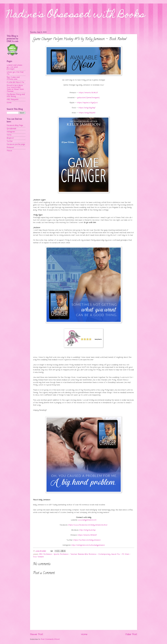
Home (84, 634)
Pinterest (10, 148)
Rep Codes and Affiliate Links (13, 78)
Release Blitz (83, 554)
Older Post (131, 634)
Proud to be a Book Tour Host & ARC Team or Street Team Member (15, 88)
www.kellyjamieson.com (87, 520)
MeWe (9, 151)
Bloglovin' (10, 138)
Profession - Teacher (68, 554)
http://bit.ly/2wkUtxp (87, 530)
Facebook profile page (16, 144)
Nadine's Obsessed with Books (76, 15)
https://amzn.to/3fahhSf (87, 535)
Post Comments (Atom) (50, 639)
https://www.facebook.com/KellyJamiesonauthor (88, 525)
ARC (41, 554)
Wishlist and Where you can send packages (14, 67)
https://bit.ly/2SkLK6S (87, 113)
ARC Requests (13, 100)
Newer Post (37, 634)
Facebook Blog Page (15, 125)
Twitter (10, 141)
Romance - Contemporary (100, 554)
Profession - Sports (51, 554)
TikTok (9, 135)
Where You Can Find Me (15, 73)
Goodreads (11, 129)
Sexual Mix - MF (118, 554)
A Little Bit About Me (15, 82)
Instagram (11, 132)
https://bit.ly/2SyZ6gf (87, 108)
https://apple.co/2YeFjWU (87, 103)
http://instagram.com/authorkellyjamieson (88, 545)
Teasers (41, 557)
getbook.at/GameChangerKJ (89, 98)
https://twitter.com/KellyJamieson (87, 540)
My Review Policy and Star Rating (16, 95)
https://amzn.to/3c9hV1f (88, 93)
